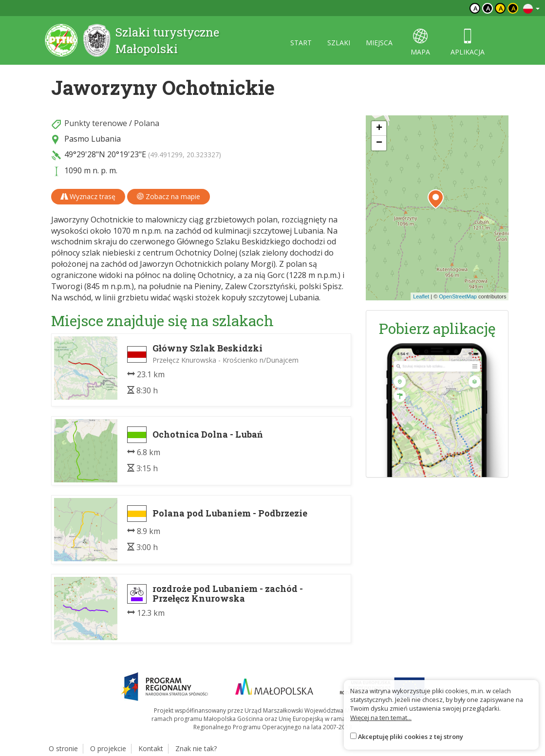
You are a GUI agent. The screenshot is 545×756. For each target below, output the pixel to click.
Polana (147, 123)
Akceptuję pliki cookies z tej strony (411, 737)
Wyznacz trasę (88, 196)
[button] (436, 199)
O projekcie (108, 748)
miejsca (379, 43)
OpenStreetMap (458, 296)
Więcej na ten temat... (381, 718)
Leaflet (421, 296)
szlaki (339, 43)
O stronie (63, 748)
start (301, 43)
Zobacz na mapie (169, 196)
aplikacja (468, 43)
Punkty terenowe (96, 123)
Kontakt (151, 748)
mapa (420, 43)
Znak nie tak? (196, 748)
